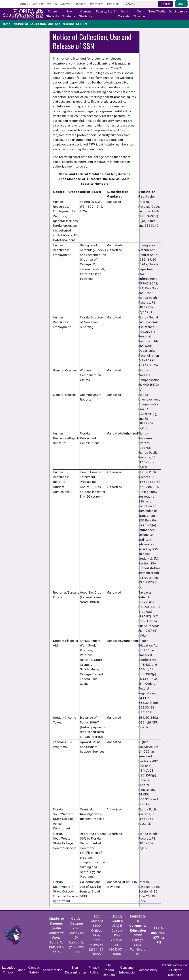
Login (181, 4)
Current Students (86, 14)
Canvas (66, 4)
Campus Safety (34, 970)
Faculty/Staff (106, 11)
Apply (24, 4)
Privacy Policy (94, 970)
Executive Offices (8, 970)
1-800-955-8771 (159, 933)
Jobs (22, 970)
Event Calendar (124, 14)
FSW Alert (112, 4)
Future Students (52, 14)
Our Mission (139, 14)
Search (166, 4)
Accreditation (52, 970)
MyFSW (52, 4)
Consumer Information (128, 970)
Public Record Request (109, 970)
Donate (80, 4)
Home (6, 24)
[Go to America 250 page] (40, 13)
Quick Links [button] (177, 11)
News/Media (157, 11)
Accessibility (148, 970)
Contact (37, 4)
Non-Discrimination (76, 970)
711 (159, 942)
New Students (69, 14)
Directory (95, 4)
